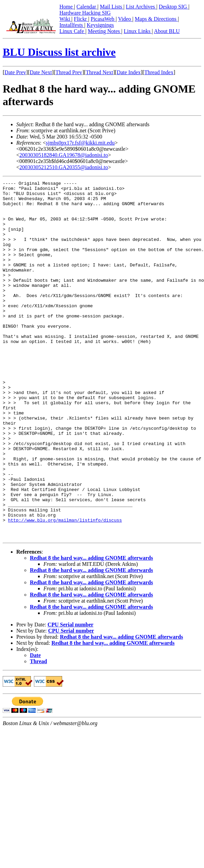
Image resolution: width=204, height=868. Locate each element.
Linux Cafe (72, 31)
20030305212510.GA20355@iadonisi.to (64, 167)
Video (125, 19)
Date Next (41, 72)
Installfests (72, 25)
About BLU (167, 31)
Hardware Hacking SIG (85, 13)
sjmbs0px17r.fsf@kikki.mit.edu (80, 143)
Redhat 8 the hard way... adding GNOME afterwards (91, 629)
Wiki (65, 19)
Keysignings (100, 25)
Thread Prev (69, 72)
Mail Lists (112, 7)
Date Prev (15, 72)
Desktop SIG (174, 7)
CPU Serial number (70, 696)
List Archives (141, 7)
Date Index (129, 72)
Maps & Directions (156, 19)
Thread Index (159, 72)
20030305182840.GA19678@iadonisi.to (64, 155)
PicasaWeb (103, 19)
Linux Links (138, 31)
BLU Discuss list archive (59, 52)
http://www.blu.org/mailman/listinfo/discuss (65, 588)
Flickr (81, 19)
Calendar (87, 7)
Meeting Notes (105, 31)
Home (67, 7)
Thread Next (99, 72)
